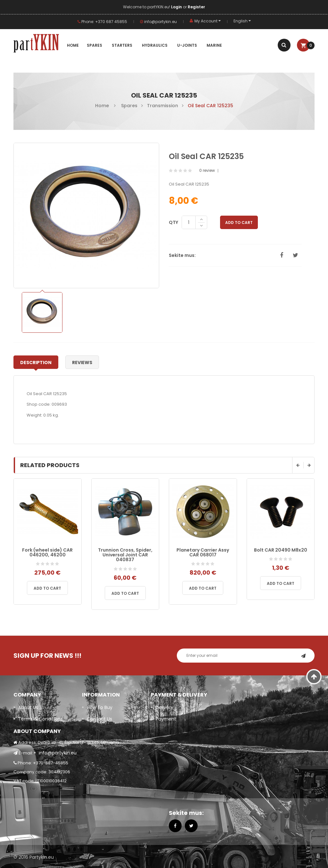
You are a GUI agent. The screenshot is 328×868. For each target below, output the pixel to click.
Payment (166, 719)
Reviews (82, 362)
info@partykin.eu (158, 22)
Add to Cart (239, 223)
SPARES (94, 45)
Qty (173, 222)
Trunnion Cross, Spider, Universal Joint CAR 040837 (125, 555)
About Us (28, 707)
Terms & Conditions (41, 719)
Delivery (164, 707)
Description (36, 362)
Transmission (163, 106)
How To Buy (100, 707)
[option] (42, 312)
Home (73, 45)
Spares (129, 106)
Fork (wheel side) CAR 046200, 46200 (47, 552)
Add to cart (47, 588)
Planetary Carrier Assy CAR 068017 (203, 552)
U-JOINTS (187, 45)
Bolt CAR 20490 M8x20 (281, 550)
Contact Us (99, 719)
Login (177, 7)
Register (196, 7)
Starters (122, 45)
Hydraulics (155, 45)
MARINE (214, 45)
